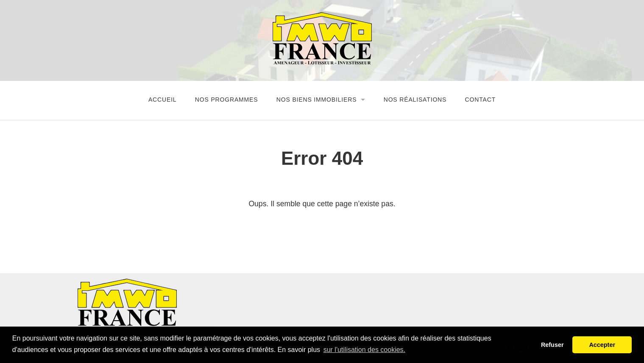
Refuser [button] (552, 345)
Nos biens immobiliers (317, 100)
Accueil (163, 100)
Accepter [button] (602, 345)
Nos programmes (227, 100)
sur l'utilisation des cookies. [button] (364, 350)
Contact (481, 100)
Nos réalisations (415, 100)
